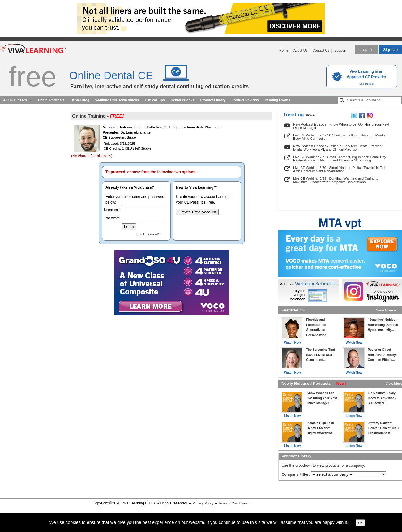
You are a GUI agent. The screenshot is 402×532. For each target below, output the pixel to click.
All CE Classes (15, 100)
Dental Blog (80, 100)
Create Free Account (197, 212)
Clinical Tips (155, 100)
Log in (366, 50)
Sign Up (390, 50)
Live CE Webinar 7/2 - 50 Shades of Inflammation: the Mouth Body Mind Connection (339, 137)
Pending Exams (277, 100)
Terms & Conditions (233, 503)
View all (311, 115)
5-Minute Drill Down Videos (117, 100)
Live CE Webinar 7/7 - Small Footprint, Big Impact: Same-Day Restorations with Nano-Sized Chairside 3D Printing (340, 159)
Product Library (213, 100)
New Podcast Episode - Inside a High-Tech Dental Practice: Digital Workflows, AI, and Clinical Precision (338, 148)
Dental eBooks (182, 100)
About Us (300, 50)
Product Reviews (245, 100)
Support (340, 50)
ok (360, 523)
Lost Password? (148, 234)
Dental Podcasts (51, 100)
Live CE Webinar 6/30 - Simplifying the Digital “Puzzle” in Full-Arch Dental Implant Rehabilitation (340, 169)
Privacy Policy (203, 503)
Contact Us (321, 50)
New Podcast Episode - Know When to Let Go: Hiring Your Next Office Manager (341, 126)
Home (284, 50)
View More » (386, 310)
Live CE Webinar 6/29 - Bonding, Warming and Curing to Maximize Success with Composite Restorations (336, 180)
